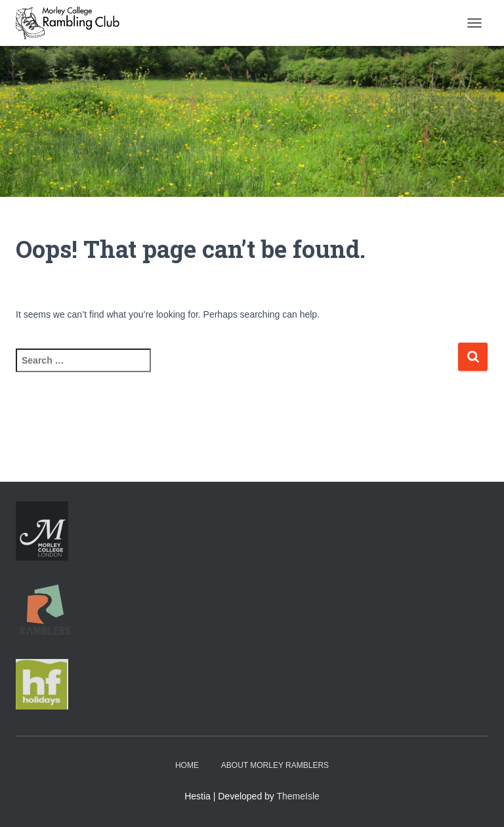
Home (187, 765)
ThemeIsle (298, 796)
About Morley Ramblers (275, 765)
